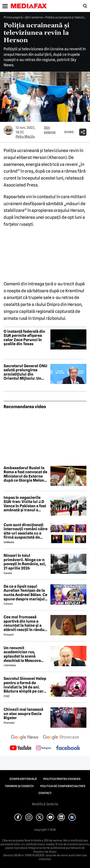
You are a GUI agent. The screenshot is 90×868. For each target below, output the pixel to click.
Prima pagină (13, 17)
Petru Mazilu (25, 136)
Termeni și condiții (19, 786)
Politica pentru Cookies (62, 779)
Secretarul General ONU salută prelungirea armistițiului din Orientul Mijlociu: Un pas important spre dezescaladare (25, 372)
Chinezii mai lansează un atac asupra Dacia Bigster (23, 714)
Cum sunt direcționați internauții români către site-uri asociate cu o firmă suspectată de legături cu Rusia (26, 531)
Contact (45, 793)
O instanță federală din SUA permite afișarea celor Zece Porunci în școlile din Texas (24, 338)
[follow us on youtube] (21, 748)
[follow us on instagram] (44, 748)
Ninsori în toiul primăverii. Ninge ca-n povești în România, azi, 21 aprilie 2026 (25, 562)
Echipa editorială (23, 779)
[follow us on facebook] (68, 748)
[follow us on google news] (25, 738)
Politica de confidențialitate (63, 786)
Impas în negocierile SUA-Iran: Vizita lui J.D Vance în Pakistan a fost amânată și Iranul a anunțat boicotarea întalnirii (25, 504)
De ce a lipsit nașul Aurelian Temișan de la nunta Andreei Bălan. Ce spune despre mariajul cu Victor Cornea (25, 593)
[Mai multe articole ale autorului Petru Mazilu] (8, 130)
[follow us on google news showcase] (61, 738)
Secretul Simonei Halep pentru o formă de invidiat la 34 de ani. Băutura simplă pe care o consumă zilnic (25, 685)
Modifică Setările (45, 804)
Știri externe (34, 17)
